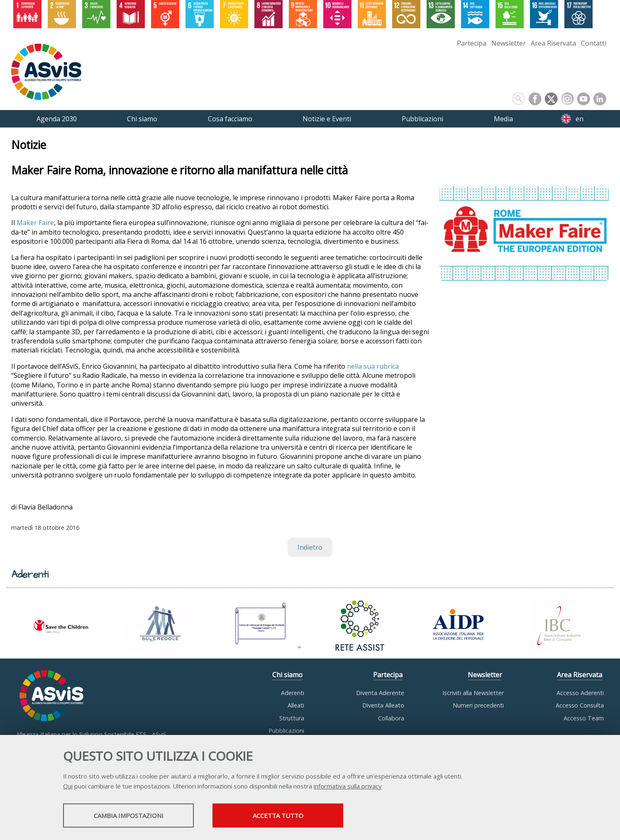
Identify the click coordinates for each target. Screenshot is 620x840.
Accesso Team (584, 718)
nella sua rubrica (373, 366)
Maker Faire (35, 223)
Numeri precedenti (478, 705)
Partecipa (472, 43)
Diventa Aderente (380, 693)
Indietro (310, 547)
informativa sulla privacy (348, 786)
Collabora (391, 718)
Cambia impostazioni (129, 816)
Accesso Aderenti (580, 693)
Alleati (296, 705)
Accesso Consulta (580, 705)
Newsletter (509, 43)
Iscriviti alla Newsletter (473, 693)
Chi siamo (287, 675)
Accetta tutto (278, 816)
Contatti (594, 43)
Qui (68, 786)
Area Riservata (553, 43)
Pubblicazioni (286, 731)
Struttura (292, 718)
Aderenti (293, 693)
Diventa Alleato (383, 705)
